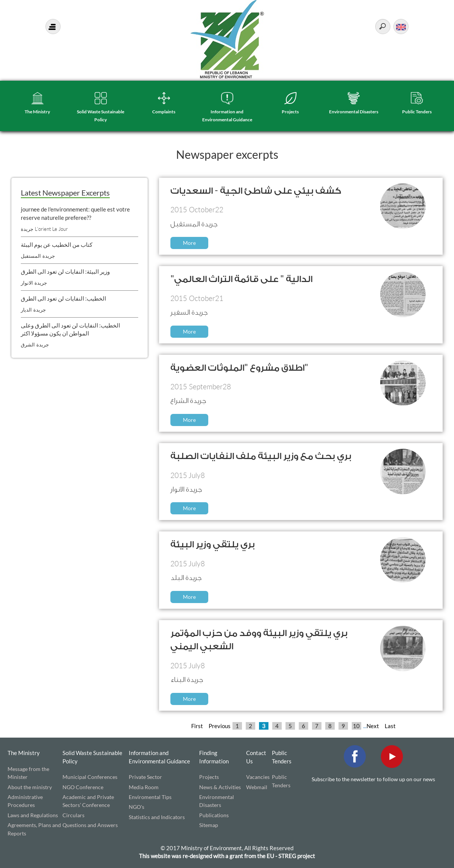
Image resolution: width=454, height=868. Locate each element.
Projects (290, 112)
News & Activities (220, 787)
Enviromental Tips (150, 797)
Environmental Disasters (354, 112)
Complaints (164, 112)
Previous (220, 726)
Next (373, 726)
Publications (214, 815)
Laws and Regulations (33, 815)
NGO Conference (83, 787)
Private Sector (145, 777)
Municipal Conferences (90, 777)
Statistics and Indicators (157, 817)
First (197, 726)
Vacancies (258, 777)
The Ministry (37, 112)
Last (390, 726)
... (365, 726)
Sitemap (209, 825)
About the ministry (30, 787)
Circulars (73, 815)
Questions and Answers (90, 825)
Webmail (257, 787)
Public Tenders (417, 112)
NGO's (137, 807)
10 (356, 726)
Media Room (144, 787)
